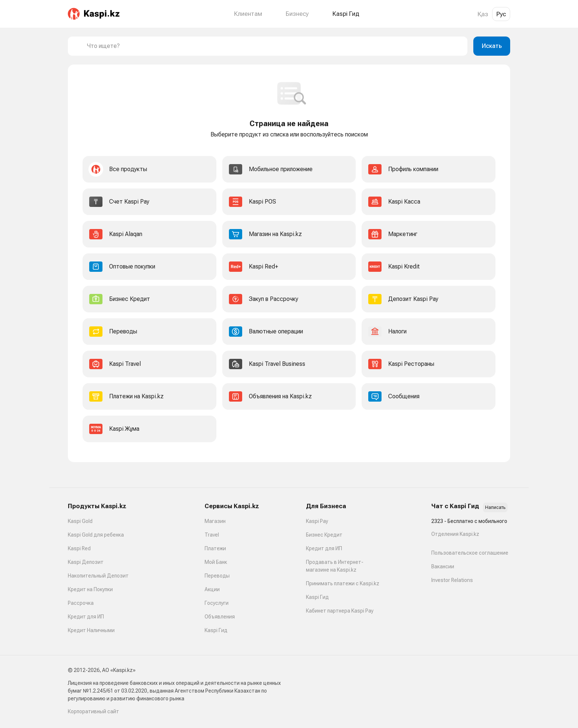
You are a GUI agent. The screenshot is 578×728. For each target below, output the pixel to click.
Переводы (217, 576)
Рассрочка (81, 603)
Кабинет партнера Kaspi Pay (340, 611)
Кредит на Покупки (90, 589)
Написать (495, 507)
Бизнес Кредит (324, 535)
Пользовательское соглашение (470, 553)
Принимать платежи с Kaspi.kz (343, 583)
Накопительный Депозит (98, 576)
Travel (212, 535)
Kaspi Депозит (86, 562)
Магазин (215, 521)
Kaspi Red (79, 548)
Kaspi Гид (216, 630)
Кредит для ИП (86, 617)
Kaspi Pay (317, 521)
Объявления (220, 617)
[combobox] (274, 46)
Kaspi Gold (80, 521)
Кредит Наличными (91, 630)
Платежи (215, 548)
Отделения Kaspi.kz (455, 534)
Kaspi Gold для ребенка (96, 535)
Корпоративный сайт (93, 711)
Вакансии (443, 566)
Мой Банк (216, 562)
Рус (501, 14)
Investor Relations (452, 580)
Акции (212, 589)
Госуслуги (217, 603)
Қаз (483, 14)
